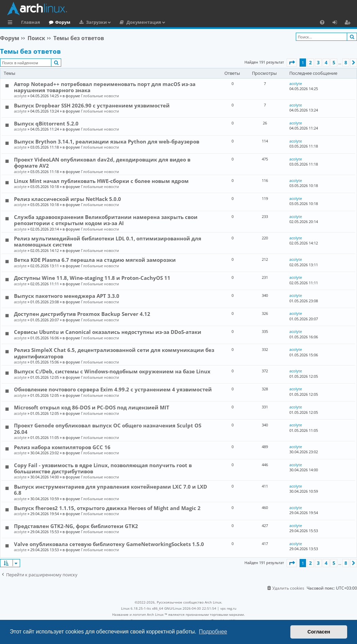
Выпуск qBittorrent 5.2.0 (46, 123)
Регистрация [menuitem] (349, 23)
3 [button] (318, 62)
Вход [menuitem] (337, 23)
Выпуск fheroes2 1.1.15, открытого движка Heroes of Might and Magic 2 (107, 508)
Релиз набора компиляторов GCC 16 (62, 447)
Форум (63, 22)
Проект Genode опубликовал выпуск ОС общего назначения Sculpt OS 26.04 (108, 428)
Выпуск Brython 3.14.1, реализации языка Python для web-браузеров (107, 141)
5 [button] (334, 62)
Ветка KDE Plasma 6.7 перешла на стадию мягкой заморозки (95, 260)
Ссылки (11, 23)
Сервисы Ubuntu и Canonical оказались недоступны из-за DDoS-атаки (108, 332)
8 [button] (346, 62)
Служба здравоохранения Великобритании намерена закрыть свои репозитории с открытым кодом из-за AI (106, 220)
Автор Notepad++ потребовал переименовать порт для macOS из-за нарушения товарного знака (105, 87)
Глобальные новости (100, 96)
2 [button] (310, 62)
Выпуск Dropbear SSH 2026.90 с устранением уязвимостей (92, 105)
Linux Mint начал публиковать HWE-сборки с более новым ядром (101, 181)
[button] (292, 63)
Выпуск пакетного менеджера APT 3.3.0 (67, 296)
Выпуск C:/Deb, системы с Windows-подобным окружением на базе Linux (112, 371)
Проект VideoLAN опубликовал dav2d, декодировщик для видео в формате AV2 (102, 163)
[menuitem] (322, 22)
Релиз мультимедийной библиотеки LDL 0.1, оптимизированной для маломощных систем (108, 241)
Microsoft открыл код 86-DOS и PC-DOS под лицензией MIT (92, 407)
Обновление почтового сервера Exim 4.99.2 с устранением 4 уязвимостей (113, 389)
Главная (31, 22)
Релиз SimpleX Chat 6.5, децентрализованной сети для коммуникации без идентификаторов (114, 353)
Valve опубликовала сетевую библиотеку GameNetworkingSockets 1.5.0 (109, 544)
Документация (144, 22)
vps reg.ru (228, 608)
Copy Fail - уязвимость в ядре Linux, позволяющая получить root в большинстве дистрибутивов (103, 468)
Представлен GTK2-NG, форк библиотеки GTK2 (76, 526)
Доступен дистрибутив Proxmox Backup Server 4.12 (82, 314)
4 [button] (326, 62)
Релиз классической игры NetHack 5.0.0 (67, 199)
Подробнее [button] (213, 632)
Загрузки (96, 22)
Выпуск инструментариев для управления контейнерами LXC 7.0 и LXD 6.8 (111, 490)
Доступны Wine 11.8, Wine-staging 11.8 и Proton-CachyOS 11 (92, 278)
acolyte (20, 96)
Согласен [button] (319, 632)
